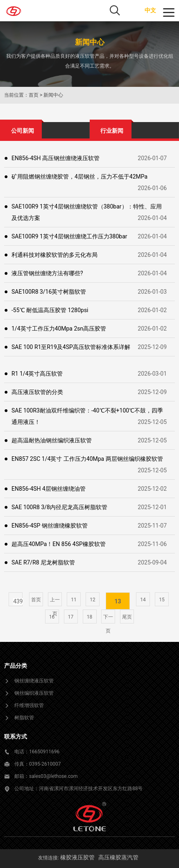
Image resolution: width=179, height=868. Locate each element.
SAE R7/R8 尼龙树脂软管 (43, 562)
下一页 (108, 619)
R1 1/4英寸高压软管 (37, 374)
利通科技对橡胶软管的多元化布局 (54, 255)
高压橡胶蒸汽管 (118, 857)
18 (90, 617)
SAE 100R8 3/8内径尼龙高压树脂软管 (59, 507)
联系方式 (16, 737)
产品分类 (16, 666)
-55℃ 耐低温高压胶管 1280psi (50, 310)
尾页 (127, 617)
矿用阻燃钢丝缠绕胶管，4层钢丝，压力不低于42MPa (79, 177)
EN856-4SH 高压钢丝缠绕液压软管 (56, 158)
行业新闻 (112, 131)
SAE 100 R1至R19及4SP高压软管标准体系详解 (71, 347)
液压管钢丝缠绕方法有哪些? (47, 273)
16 (52, 617)
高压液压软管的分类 (37, 392)
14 (143, 600)
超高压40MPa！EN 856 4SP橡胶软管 (59, 544)
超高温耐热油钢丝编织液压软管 (52, 440)
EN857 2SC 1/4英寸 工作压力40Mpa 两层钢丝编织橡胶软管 (87, 459)
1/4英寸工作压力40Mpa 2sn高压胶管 (59, 329)
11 (74, 600)
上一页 (55, 602)
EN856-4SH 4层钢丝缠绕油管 (49, 489)
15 (162, 600)
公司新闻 (23, 131)
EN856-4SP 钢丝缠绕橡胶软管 (50, 526)
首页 (34, 95)
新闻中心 (53, 95)
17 (71, 617)
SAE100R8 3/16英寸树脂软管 (49, 292)
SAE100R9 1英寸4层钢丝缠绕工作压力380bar (69, 236)
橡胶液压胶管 (77, 857)
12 (93, 600)
